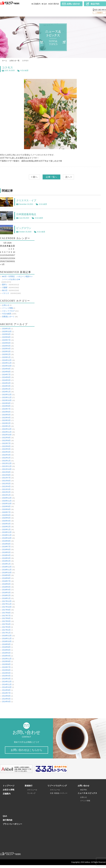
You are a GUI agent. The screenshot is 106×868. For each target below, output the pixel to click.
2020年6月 (6, 515)
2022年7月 (6, 443)
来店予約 (84, 793)
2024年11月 (7, 363)
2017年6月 (6, 618)
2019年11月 (7, 535)
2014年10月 (7, 687)
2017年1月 (6, 633)
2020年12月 (7, 498)
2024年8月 (6, 371)
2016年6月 (6, 650)
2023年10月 (7, 400)
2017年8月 (6, 613)
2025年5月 (6, 346)
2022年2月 (6, 458)
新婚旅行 (29, 789)
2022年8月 (6, 440)
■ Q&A (45, 4)
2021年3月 (6, 489)
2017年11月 (7, 604)
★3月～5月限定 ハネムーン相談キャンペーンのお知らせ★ (17, 278)
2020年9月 (6, 506)
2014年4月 (6, 702)
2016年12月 (7, 636)
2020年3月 (6, 524)
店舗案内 (7, 797)
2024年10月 (7, 366)
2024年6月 (6, 377)
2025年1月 (6, 357)
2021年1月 (6, 495)
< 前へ (34, 177)
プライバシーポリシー (12, 827)
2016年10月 (7, 641)
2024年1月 (6, 392)
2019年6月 (6, 549)
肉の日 (5, 290)
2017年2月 (6, 630)
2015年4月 (6, 676)
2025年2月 (6, 354)
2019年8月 (6, 544)
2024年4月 (6, 383)
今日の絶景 (24, 71)
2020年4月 (6, 521)
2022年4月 (6, 452)
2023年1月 (6, 426)
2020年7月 (6, 512)
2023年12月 (7, 395)
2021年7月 (6, 478)
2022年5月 (6, 449)
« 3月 (2, 264)
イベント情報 (7, 308)
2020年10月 (7, 504)
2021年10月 (7, 469)
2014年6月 (6, 696)
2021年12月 (7, 463)
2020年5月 (6, 518)
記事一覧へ (51, 177)
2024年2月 (6, 389)
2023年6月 (6, 412)
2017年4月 (6, 624)
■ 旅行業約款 (54, 4)
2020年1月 (6, 529)
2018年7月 (6, 581)
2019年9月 (6, 541)
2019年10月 (7, 538)
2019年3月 (6, 558)
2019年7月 (6, 547)
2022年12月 (7, 429)
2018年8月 (6, 578)
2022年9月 (6, 438)
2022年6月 (6, 446)
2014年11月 (7, 684)
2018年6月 (6, 584)
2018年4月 (6, 590)
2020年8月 (6, 509)
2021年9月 (6, 472)
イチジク (6, 293)
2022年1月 (6, 460)
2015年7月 (6, 667)
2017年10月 (7, 607)
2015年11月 (7, 658)
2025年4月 (6, 349)
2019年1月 (6, 564)
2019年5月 (6, 552)
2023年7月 (6, 409)
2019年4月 (6, 555)
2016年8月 (6, 647)
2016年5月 (6, 653)
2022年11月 (7, 432)
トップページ (9, 789)
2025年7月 (6, 340)
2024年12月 (7, 360)
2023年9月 (6, 403)
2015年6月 (6, 670)
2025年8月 (6, 337)
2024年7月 (6, 374)
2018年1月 (6, 598)
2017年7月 (6, 615)
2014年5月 (6, 699)
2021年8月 (6, 475)
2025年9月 (6, 334)
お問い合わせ (84, 789)
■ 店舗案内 (36, 4)
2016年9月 (6, 644)
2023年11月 (7, 397)
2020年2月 (6, 526)
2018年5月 (6, 587)
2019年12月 (7, 532)
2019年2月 (6, 561)
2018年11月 (7, 569)
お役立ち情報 (9, 793)
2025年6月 (6, 343)
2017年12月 (7, 601)
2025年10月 (7, 331)
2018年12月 (7, 567)
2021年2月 (6, 492)
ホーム (5, 61)
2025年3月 (6, 351)
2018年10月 (7, 572)
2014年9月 (6, 690)
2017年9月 (6, 610)
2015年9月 (6, 661)
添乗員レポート (8, 317)
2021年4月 (6, 486)
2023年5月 (6, 415)
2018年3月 (6, 593)
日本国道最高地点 (27, 214)
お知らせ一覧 (14, 61)
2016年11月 (7, 638)
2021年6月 (6, 481)
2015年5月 (6, 673)
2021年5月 (6, 483)
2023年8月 (6, 406)
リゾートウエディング (57, 789)
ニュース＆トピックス (87, 796)
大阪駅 (5, 287)
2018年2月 (6, 595)
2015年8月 (6, 664)
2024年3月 (6, 386)
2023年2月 (6, 423)
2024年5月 (6, 380)
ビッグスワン (25, 228)
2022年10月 (7, 435)
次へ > (68, 177)
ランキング (31, 796)
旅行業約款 (8, 823)
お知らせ (6, 305)
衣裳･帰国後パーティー (59, 796)
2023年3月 (6, 420)
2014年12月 (7, 681)
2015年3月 (6, 679)
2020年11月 (7, 501)
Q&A (5, 819)
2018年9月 (6, 575)
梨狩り (5, 285)
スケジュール (32, 793)
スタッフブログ (8, 311)
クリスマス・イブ (27, 200)
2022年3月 (6, 455)
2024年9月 (6, 369)
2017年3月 (6, 627)
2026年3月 (6, 328)
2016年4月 (6, 656)
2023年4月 (6, 417)
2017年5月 (6, 621)
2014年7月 (6, 693)
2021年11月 (7, 466)
